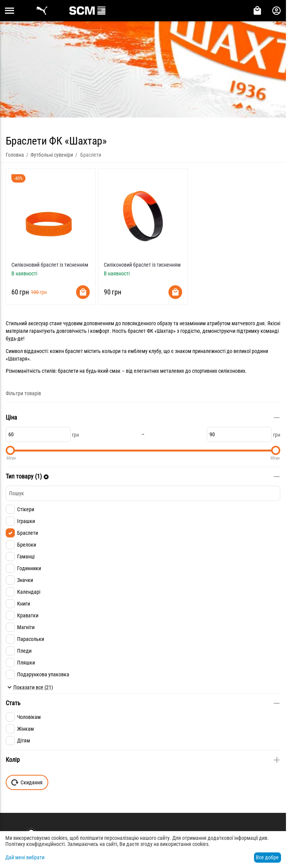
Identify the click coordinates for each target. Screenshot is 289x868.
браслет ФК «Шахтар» (152, 331)
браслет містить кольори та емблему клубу (113, 351)
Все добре (267, 857)
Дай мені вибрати (25, 857)
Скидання (27, 782)
